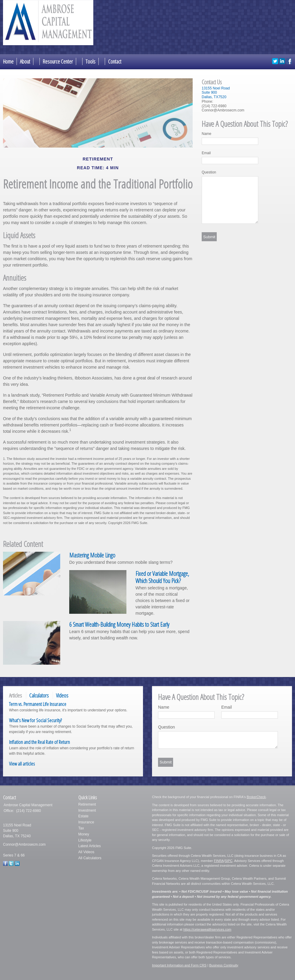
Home (8, 61)
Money (84, 834)
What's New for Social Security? (35, 720)
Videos (62, 695)
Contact (115, 61)
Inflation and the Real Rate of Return (39, 742)
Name (206, 134)
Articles (16, 695)
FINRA (219, 861)
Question (209, 172)
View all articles (22, 764)
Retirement (87, 804)
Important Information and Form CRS (179, 965)
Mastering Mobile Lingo (92, 555)
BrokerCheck (256, 797)
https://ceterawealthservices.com (207, 929)
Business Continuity (224, 965)
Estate (83, 816)
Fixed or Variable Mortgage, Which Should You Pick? (162, 577)
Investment (87, 810)
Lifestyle (85, 840)
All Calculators (90, 858)
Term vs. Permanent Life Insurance (38, 704)
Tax (81, 828)
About (25, 61)
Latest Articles (90, 846)
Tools (90, 61)
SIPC (228, 861)
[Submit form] (209, 237)
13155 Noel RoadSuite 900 (216, 91)
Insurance (86, 822)
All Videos (86, 852)
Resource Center (58, 61)
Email (206, 153)
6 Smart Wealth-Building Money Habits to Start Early (119, 624)
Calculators (39, 695)
